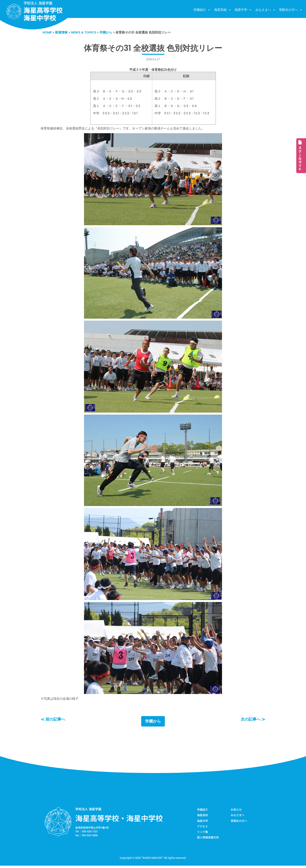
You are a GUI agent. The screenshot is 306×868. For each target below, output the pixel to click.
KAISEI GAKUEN (152, 860)
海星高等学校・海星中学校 (119, 820)
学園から (153, 723)
